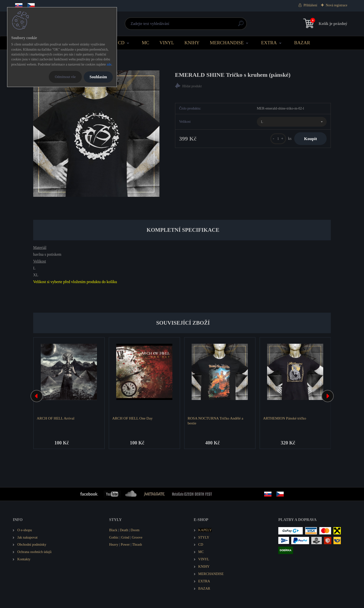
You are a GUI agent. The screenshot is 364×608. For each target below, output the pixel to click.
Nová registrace (336, 5)
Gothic (114, 537)
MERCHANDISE (227, 43)
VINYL (167, 43)
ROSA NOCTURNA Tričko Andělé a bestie (215, 421)
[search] (241, 25)
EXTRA (269, 43)
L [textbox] (262, 122)
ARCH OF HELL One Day (132, 418)
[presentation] (37, 396)
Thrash (137, 544)
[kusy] (278, 139)
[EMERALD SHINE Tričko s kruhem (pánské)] (96, 134)
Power (125, 544)
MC (146, 43)
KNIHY (192, 43)
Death (124, 530)
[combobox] (292, 122)
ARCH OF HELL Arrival (55, 418)
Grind (125, 537)
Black (113, 530)
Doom (135, 530)
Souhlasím (98, 77)
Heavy (114, 544)
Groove (137, 537)
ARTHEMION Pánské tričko (284, 418)
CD (121, 43)
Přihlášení (310, 5)
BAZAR (302, 43)
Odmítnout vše (65, 77)
